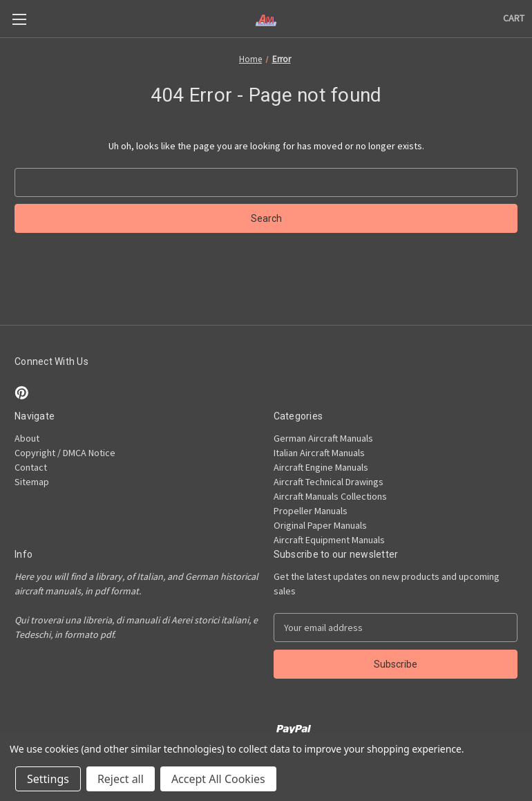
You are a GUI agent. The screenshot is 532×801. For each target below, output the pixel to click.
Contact (31, 467)
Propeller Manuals (311, 511)
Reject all (121, 779)
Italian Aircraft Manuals (319, 453)
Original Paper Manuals (320, 525)
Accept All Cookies (218, 779)
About (27, 438)
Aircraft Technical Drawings (329, 482)
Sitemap (32, 482)
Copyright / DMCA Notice (65, 453)
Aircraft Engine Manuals (321, 467)
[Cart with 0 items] (514, 18)
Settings (48, 779)
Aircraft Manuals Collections (330, 496)
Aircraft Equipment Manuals (329, 540)
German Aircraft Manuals (323, 438)
